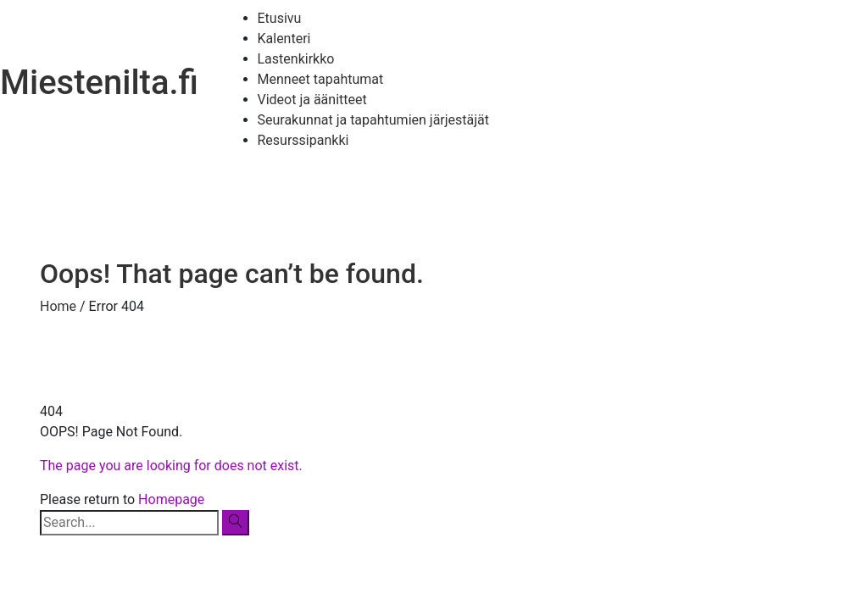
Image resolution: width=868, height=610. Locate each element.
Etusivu (280, 18)
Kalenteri (284, 39)
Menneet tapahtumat (321, 79)
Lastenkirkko (296, 59)
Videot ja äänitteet (312, 100)
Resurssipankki (303, 140)
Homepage (171, 499)
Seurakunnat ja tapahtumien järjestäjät (374, 120)
